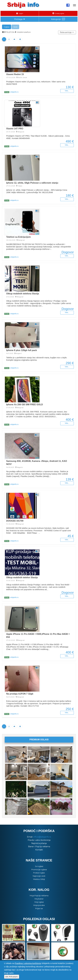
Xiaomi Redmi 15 (15, 74)
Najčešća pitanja (39, 843)
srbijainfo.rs (11, 92)
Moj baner (39, 899)
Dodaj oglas (58, 13)
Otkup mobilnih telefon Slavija (22, 577)
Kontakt (39, 850)
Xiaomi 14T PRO (15, 129)
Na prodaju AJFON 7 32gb (20, 694)
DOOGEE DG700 (15, 521)
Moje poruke (39, 905)
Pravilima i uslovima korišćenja (28, 963)
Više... (67, 91)
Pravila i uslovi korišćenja (39, 840)
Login (20, 13)
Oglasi (7, 27)
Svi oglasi (39, 866)
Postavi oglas (39, 873)
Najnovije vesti (39, 876)
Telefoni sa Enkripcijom (18, 237)
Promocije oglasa (39, 869)
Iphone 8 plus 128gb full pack (22, 350)
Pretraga (20, 19)
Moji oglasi (39, 902)
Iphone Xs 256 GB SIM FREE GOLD (25, 404)
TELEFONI (10, 32)
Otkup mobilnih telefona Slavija (23, 294)
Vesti (15, 27)
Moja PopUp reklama (39, 896)
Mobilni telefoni (24, 32)
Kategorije (58, 19)
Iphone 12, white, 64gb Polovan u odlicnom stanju (32, 183)
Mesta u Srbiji (39, 879)
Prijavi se (39, 908)
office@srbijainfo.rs (42, 837)
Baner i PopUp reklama (39, 847)
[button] (67, 32)
